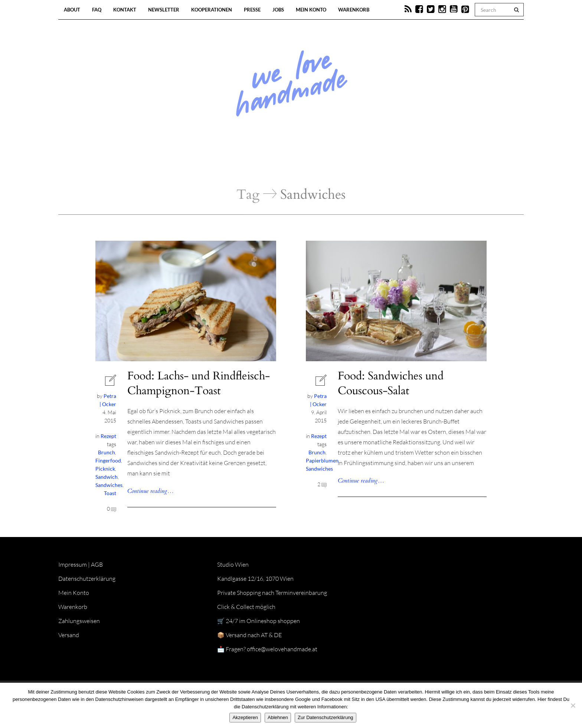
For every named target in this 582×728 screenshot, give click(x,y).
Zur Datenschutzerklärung (326, 717)
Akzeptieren (245, 717)
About (72, 10)
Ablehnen (278, 717)
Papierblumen (322, 460)
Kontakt (125, 10)
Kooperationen (212, 10)
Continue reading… (151, 491)
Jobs (278, 10)
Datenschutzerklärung (87, 579)
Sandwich (107, 477)
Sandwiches (109, 485)
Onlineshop (355, 163)
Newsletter (164, 10)
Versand (69, 635)
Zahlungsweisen (79, 621)
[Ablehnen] (573, 705)
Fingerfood (108, 460)
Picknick (105, 469)
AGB (97, 564)
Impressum (73, 564)
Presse (252, 10)
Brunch (107, 452)
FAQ (97, 10)
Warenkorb (354, 10)
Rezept (108, 436)
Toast (110, 493)
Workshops (278, 163)
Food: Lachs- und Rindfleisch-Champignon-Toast (199, 383)
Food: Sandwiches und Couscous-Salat (391, 383)
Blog (215, 163)
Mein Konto (311, 10)
